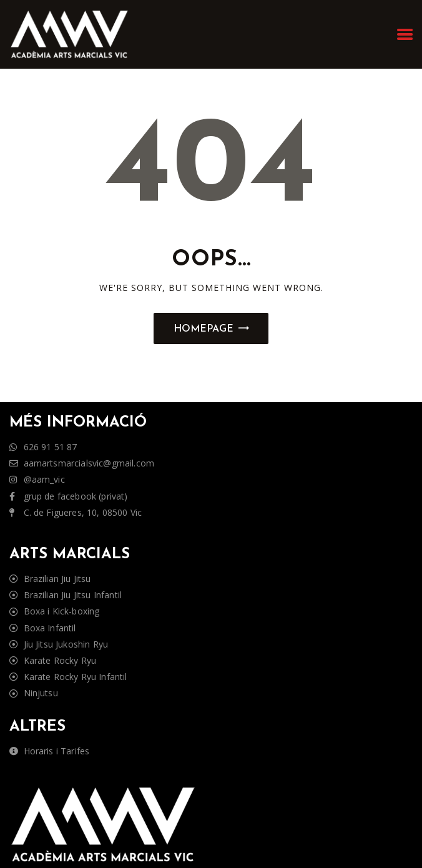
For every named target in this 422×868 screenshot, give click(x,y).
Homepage (204, 329)
